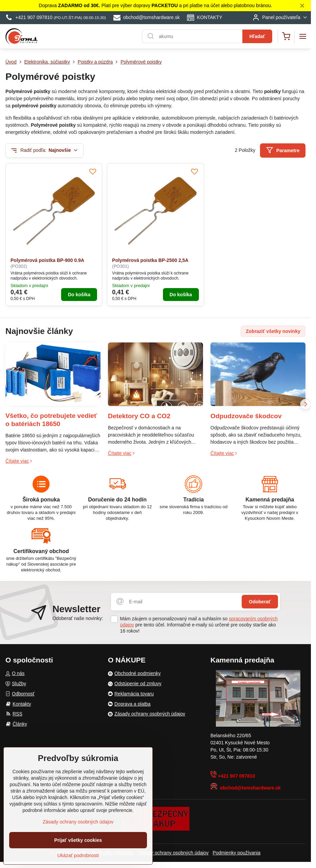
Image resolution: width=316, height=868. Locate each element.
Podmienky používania (236, 853)
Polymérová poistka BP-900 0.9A (47, 260)
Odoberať (260, 602)
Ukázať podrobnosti (78, 856)
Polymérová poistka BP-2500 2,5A (150, 260)
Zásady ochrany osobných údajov (173, 853)
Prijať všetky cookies (78, 841)
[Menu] (303, 36)
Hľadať (257, 36)
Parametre (283, 150)
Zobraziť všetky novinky (273, 331)
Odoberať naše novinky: (78, 618)
